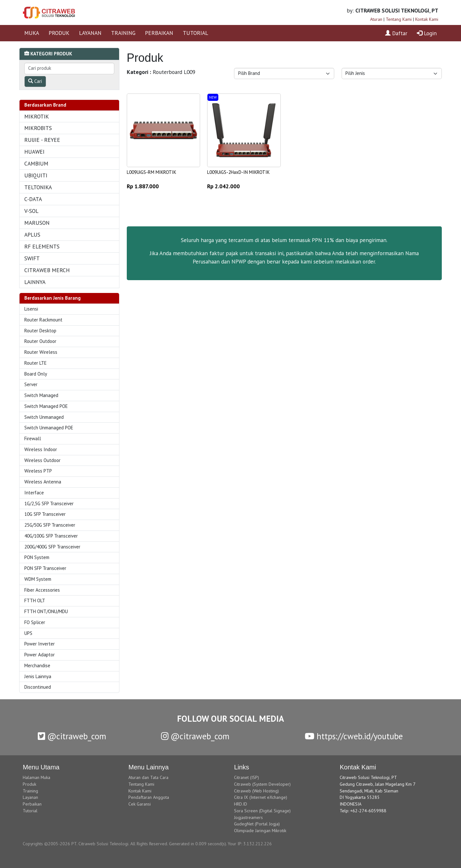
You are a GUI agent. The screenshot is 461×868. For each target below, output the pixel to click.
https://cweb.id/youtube (354, 736)
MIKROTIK (37, 116)
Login (427, 33)
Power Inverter (40, 644)
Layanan (30, 797)
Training (30, 791)
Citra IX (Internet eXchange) (261, 797)
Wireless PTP (38, 471)
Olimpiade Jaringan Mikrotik (260, 831)
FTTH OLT (35, 600)
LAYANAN (90, 33)
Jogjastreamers (248, 817)
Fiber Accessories (42, 590)
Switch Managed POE (46, 406)
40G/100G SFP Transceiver (51, 536)
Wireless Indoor (41, 449)
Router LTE (36, 363)
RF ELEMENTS (42, 246)
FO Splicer (35, 622)
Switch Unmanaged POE (49, 428)
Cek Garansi (140, 804)
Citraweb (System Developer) (262, 784)
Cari (35, 81)
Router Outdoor (40, 341)
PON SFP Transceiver (45, 568)
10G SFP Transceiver (45, 514)
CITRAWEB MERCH (47, 270)
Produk (29, 784)
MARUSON (37, 223)
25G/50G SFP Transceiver (50, 525)
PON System (37, 557)
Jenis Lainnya (38, 676)
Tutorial (30, 811)
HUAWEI (34, 152)
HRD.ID (241, 804)
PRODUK (59, 33)
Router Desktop (40, 331)
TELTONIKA (38, 187)
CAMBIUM (36, 163)
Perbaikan (32, 804)
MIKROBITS (38, 128)
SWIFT (32, 258)
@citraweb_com (72, 736)
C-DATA (33, 199)
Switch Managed (41, 395)
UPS (28, 633)
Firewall (33, 438)
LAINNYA (35, 282)
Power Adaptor (40, 655)
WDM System (38, 579)
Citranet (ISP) (247, 777)
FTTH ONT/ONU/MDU (46, 611)
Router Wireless (41, 352)
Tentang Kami (399, 19)
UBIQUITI (36, 175)
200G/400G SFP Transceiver (52, 547)
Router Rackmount (43, 320)
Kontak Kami (427, 19)
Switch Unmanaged (44, 417)
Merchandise (37, 665)
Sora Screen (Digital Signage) (262, 811)
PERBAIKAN (159, 33)
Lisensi (31, 309)
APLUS (32, 235)
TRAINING (123, 33)
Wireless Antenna (43, 482)
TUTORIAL (195, 33)
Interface (34, 493)
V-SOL (31, 211)
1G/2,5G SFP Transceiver (49, 503)
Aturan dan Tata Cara (148, 777)
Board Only (36, 374)
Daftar (396, 33)
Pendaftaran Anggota (149, 797)
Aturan (376, 19)
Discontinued (38, 687)
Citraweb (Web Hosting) (256, 791)
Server (31, 384)
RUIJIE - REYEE (42, 140)
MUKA (32, 33)
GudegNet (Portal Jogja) (257, 824)
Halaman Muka (36, 777)
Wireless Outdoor (42, 460)
